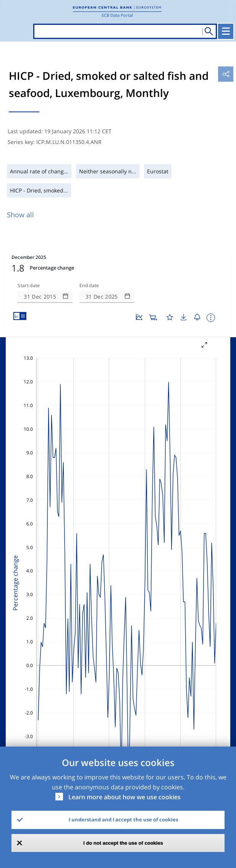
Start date (29, 286)
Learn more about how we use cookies (124, 797)
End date (89, 286)
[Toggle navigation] (226, 31)
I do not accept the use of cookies (123, 843)
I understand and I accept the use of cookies (123, 820)
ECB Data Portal (117, 15)
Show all (20, 215)
